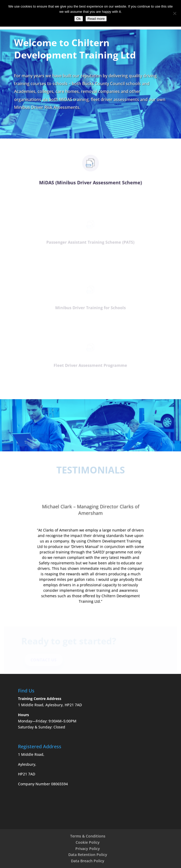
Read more (96, 19)
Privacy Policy (88, 849)
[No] (174, 13)
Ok (79, 19)
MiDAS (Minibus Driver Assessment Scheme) (91, 183)
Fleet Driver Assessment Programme (91, 366)
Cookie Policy (88, 842)
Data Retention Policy (88, 855)
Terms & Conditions (88, 836)
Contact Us (45, 660)
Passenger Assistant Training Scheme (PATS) (90, 243)
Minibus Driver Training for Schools (90, 308)
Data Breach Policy (88, 861)
